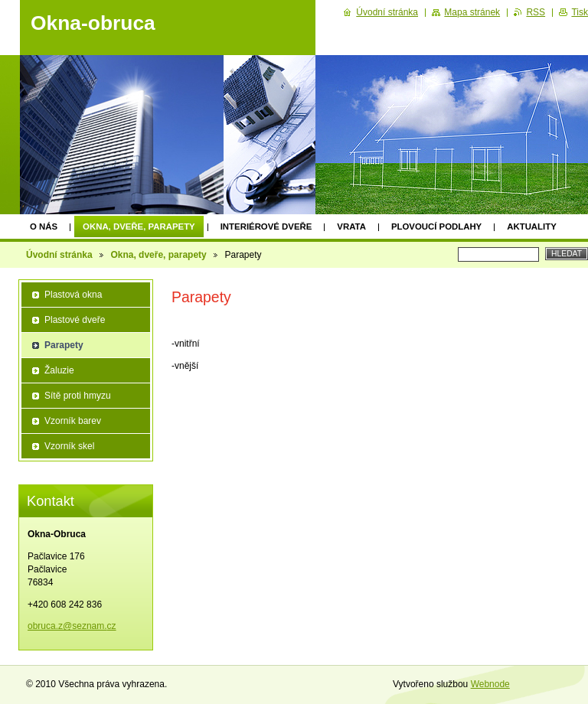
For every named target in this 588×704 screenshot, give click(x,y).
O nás (44, 227)
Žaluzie (59, 370)
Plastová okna (73, 295)
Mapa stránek (472, 12)
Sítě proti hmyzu (78, 396)
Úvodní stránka (59, 255)
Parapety (64, 345)
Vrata (351, 227)
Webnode (490, 684)
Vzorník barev (73, 421)
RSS (536, 12)
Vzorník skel (69, 446)
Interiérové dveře (266, 227)
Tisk (580, 12)
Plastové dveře (75, 320)
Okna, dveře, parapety (139, 227)
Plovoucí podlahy (436, 227)
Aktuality (532, 227)
